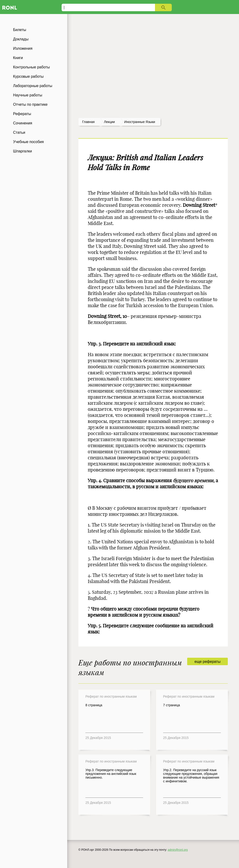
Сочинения (23, 123)
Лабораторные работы (33, 86)
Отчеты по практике (30, 104)
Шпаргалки (23, 151)
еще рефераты (207, 662)
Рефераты (22, 114)
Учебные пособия (28, 142)
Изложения (23, 48)
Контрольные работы (32, 67)
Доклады (21, 39)
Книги (18, 58)
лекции (109, 122)
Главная (88, 122)
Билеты (20, 30)
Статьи (19, 132)
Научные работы (28, 95)
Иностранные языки (140, 122)
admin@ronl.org (178, 850)
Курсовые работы (28, 76)
